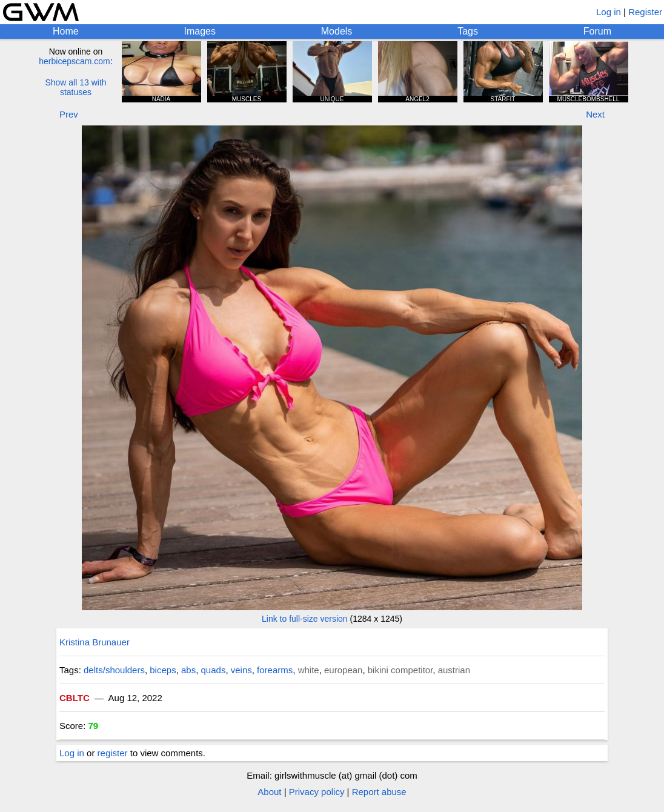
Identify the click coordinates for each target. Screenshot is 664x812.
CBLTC (75, 698)
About (269, 792)
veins (241, 670)
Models (337, 31)
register (113, 753)
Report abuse (379, 792)
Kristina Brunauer (95, 642)
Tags (468, 31)
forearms (275, 670)
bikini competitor (400, 670)
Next (595, 114)
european (343, 670)
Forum (597, 31)
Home (66, 31)
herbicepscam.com (75, 61)
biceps (163, 670)
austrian (454, 670)
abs (188, 670)
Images (199, 31)
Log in (609, 12)
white (309, 670)
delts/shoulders (114, 670)
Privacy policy (317, 792)
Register (645, 12)
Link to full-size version (305, 619)
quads (214, 670)
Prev (69, 114)
